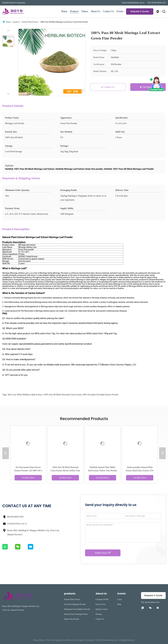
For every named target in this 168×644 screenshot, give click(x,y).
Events (120, 11)
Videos (85, 11)
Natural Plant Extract (30, 22)
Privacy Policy (39, 640)
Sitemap (99, 614)
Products (74, 11)
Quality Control (102, 609)
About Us (96, 11)
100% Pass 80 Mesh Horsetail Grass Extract (63, 395)
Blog (119, 604)
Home (64, 11)
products (16, 22)
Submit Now (103, 553)
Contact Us (109, 11)
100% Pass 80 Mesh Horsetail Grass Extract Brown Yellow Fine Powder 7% (65, 471)
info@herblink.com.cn (17, 524)
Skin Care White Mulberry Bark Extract (25, 395)
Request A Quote (140, 11)
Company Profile (102, 599)
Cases (120, 599)
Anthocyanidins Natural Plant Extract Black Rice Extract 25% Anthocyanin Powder (140, 471)
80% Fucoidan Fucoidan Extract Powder (101, 395)
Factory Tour (100, 604)
